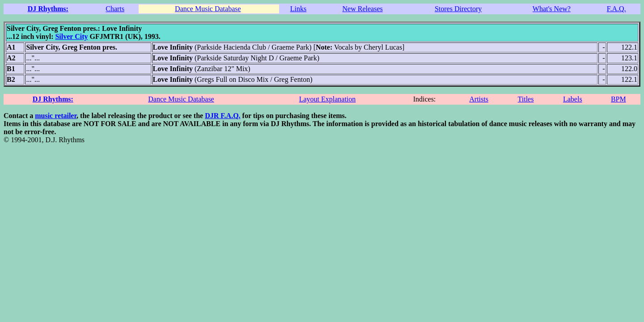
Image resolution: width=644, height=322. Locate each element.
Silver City (71, 36)
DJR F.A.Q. (222, 116)
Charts (115, 9)
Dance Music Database (208, 9)
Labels (573, 99)
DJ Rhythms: (48, 9)
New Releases (363, 9)
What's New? (552, 9)
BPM (619, 99)
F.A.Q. (616, 9)
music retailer (56, 116)
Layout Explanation (328, 99)
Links (298, 9)
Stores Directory (458, 9)
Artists (479, 99)
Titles (526, 99)
